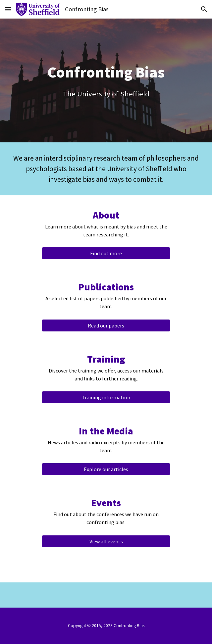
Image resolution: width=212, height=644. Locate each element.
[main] (106, 80)
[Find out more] (106, 253)
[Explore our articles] (106, 469)
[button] (8, 9)
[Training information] (106, 397)
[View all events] (106, 541)
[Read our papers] (106, 325)
